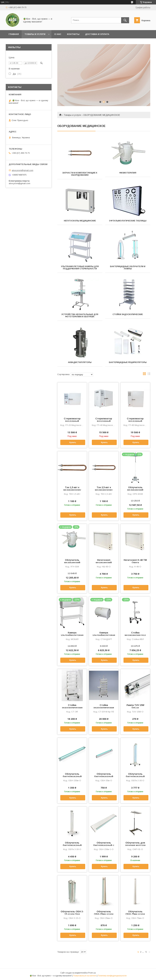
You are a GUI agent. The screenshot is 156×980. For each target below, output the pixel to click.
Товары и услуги (35, 34)
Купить (73, 442)
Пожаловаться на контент (85, 976)
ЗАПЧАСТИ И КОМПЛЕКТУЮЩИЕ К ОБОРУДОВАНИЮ (80, 174)
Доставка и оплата (97, 34)
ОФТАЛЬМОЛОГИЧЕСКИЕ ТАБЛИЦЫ (128, 221)
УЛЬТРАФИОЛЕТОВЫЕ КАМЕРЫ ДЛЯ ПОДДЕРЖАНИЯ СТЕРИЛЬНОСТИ (80, 268)
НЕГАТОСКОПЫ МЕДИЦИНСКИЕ (80, 221)
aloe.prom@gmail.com (23, 170)
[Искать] (125, 20)
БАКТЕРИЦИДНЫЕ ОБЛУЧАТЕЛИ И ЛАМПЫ (128, 268)
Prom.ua (92, 973)
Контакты (73, 34)
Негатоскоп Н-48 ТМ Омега (135, 561)
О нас (58, 34)
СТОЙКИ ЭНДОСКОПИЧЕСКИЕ (128, 314)
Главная (14, 34)
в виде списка (149, 374)
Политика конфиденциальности (112, 976)
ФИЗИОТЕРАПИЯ (128, 173)
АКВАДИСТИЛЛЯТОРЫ (80, 362)
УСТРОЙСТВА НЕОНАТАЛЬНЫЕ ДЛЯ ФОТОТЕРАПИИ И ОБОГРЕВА (80, 316)
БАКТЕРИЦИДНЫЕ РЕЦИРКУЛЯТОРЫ (128, 362)
